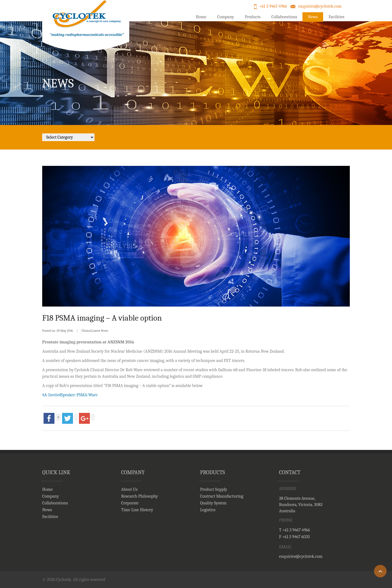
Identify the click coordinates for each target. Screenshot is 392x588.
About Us (129, 489)
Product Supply (214, 489)
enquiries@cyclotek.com (320, 6)
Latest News (100, 331)
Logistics (208, 510)
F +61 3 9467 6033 (294, 537)
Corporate (130, 503)
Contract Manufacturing (222, 496)
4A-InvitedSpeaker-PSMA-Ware (70, 395)
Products (253, 17)
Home (201, 17)
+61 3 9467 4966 (273, 6)
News (313, 17)
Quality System (213, 503)
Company (226, 17)
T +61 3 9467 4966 (295, 530)
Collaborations (284, 17)
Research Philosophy (140, 496)
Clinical (86, 331)
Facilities (336, 17)
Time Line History (137, 510)
